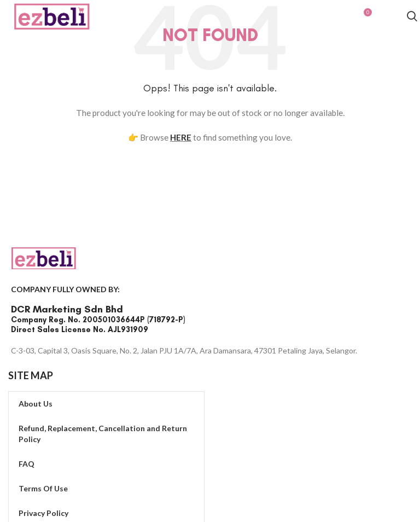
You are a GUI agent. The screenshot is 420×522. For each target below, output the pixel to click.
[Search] (412, 18)
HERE (181, 137)
